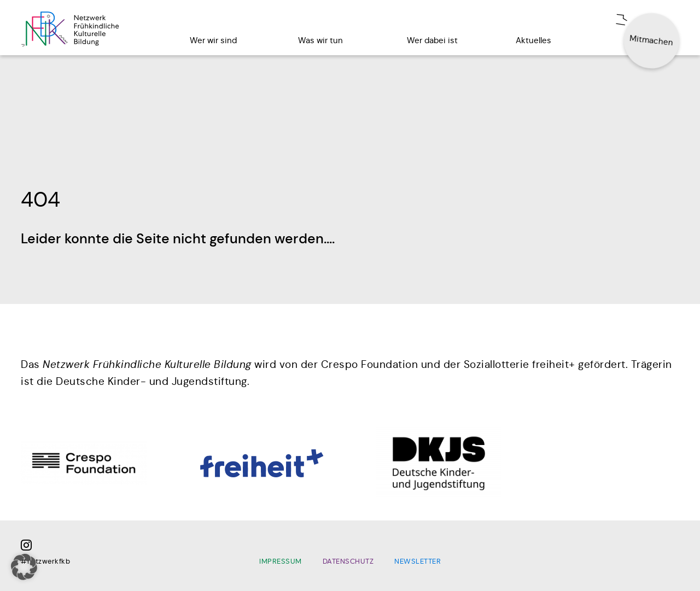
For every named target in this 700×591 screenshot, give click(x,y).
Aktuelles (533, 40)
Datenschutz (348, 561)
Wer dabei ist (432, 40)
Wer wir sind (213, 40)
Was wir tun (320, 40)
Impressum (281, 561)
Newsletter (418, 561)
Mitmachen (652, 40)
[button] (24, 567)
